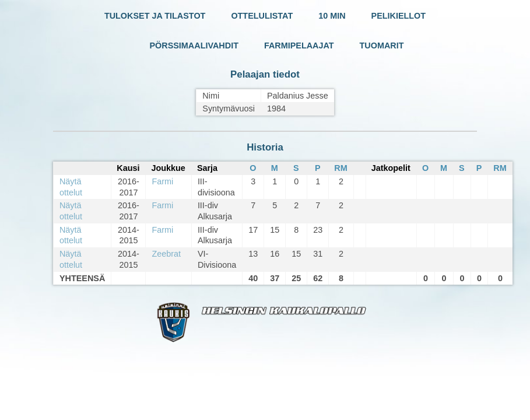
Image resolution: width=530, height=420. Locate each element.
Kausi (128, 168)
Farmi (162, 181)
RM (341, 168)
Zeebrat (166, 254)
